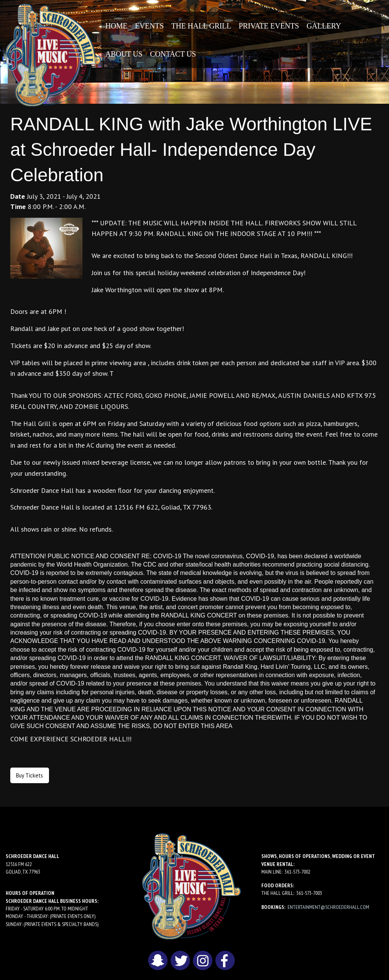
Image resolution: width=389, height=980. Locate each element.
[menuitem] (116, 26)
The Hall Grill (201, 26)
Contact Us (173, 54)
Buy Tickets (29, 775)
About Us (124, 54)
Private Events (269, 26)
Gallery (324, 26)
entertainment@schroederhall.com (328, 907)
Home (116, 26)
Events (149, 26)
